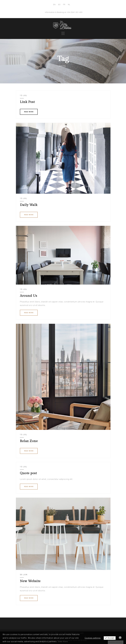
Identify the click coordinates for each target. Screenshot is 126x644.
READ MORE (29, 112)
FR (64, 5)
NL (69, 5)
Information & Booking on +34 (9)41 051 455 (64, 12)
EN (54, 5)
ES (59, 5)
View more (63, 642)
